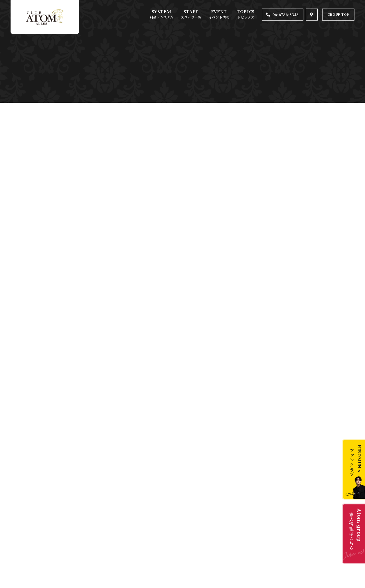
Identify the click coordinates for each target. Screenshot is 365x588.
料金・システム (162, 17)
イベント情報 (219, 17)
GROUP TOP (338, 14)
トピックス (246, 17)
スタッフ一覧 (191, 17)
